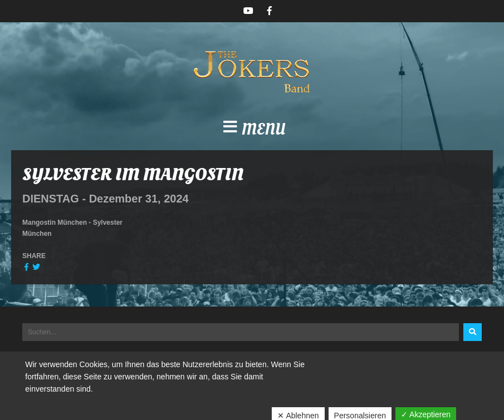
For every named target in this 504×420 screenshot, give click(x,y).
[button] (252, 130)
